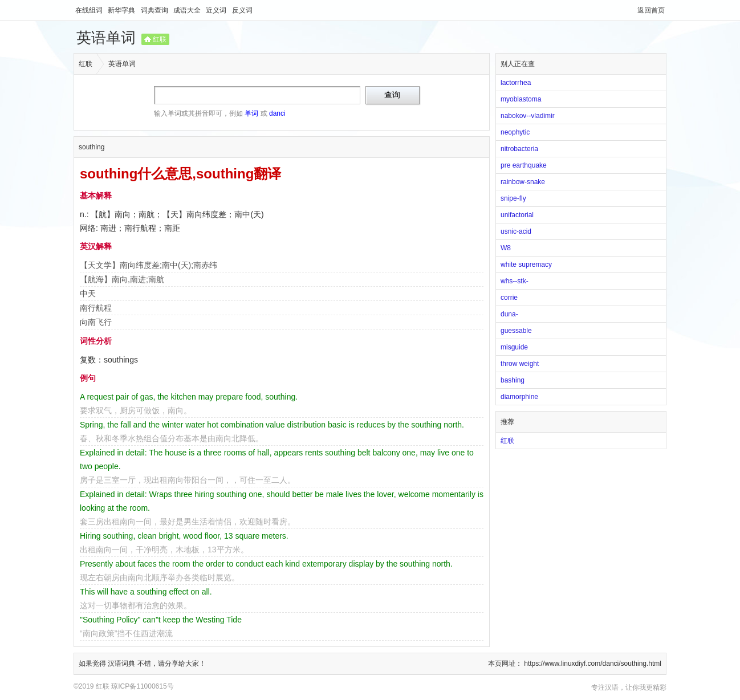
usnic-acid (516, 231)
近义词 (217, 10)
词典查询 (155, 10)
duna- (509, 314)
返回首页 (651, 10)
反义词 (242, 10)
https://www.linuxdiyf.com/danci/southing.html (593, 664)
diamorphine (519, 397)
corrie (509, 298)
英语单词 (106, 38)
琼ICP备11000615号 (142, 686)
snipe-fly (513, 198)
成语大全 (188, 10)
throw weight (520, 364)
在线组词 (90, 10)
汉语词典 (122, 664)
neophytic (515, 132)
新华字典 (122, 10)
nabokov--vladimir (528, 116)
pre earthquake (524, 165)
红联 (160, 39)
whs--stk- (515, 281)
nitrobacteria (519, 149)
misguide (514, 347)
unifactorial (517, 215)
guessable (516, 331)
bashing (513, 380)
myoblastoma (521, 99)
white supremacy (526, 264)
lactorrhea (516, 83)
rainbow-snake (523, 182)
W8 (506, 248)
